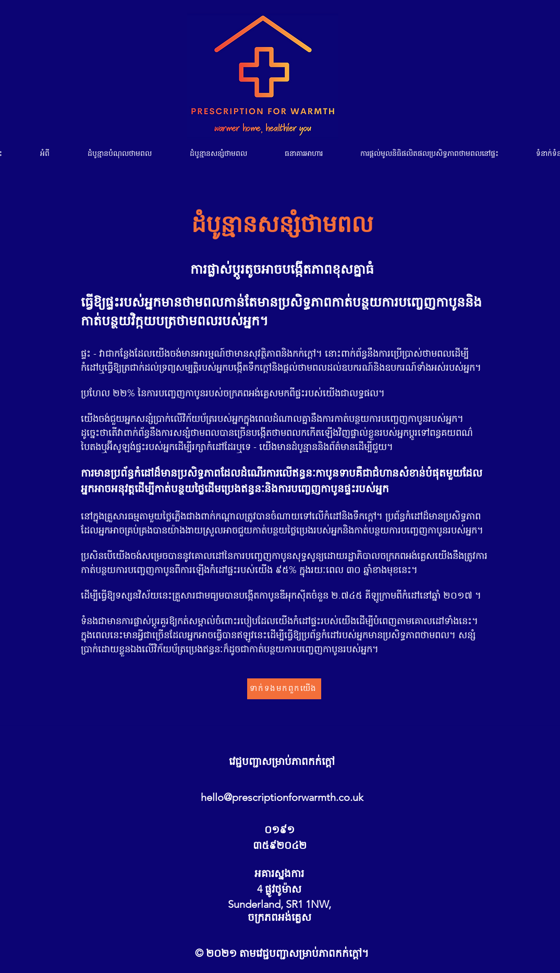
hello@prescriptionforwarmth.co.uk (282, 797)
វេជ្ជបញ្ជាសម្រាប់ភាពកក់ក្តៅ (282, 761)
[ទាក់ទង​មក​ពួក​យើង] (284, 689)
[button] (120, 154)
